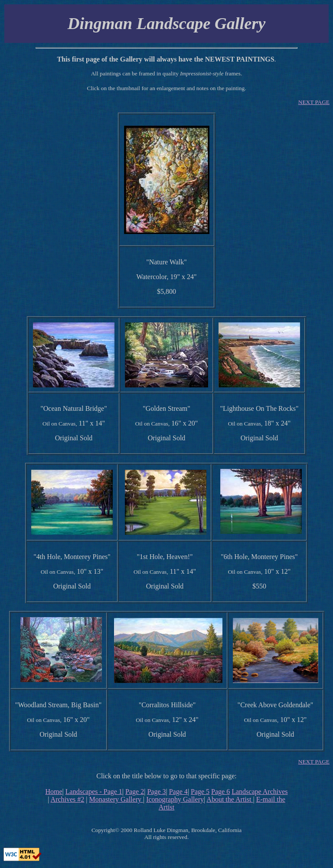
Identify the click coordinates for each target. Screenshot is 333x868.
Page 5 (200, 792)
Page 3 (156, 792)
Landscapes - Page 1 (94, 792)
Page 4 (178, 792)
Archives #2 (68, 799)
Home (54, 792)
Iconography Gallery (175, 799)
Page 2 (135, 792)
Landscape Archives (260, 792)
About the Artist (230, 799)
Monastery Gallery (116, 799)
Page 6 (220, 792)
